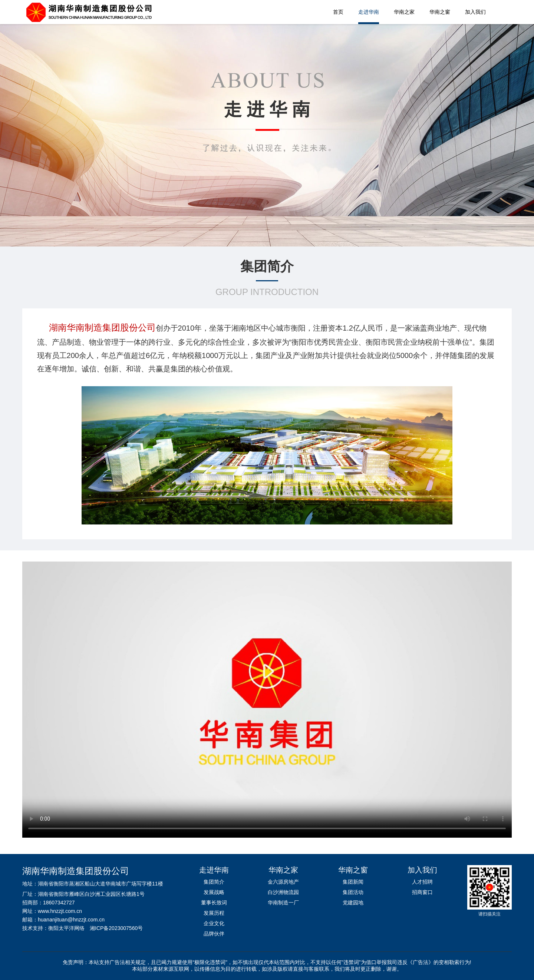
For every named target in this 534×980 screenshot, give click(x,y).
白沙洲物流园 (283, 892)
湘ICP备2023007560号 (116, 928)
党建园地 (353, 903)
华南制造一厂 (283, 903)
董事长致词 (214, 903)
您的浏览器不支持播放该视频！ (267, 699)
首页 (338, 12)
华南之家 (404, 12)
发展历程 (214, 913)
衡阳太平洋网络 (66, 928)
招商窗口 (422, 892)
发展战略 (214, 892)
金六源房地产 (283, 882)
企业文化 (214, 923)
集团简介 (214, 882)
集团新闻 (353, 882)
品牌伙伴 (214, 934)
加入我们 (475, 12)
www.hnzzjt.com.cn (60, 911)
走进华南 (369, 12)
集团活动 (353, 892)
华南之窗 (440, 12)
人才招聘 (422, 882)
